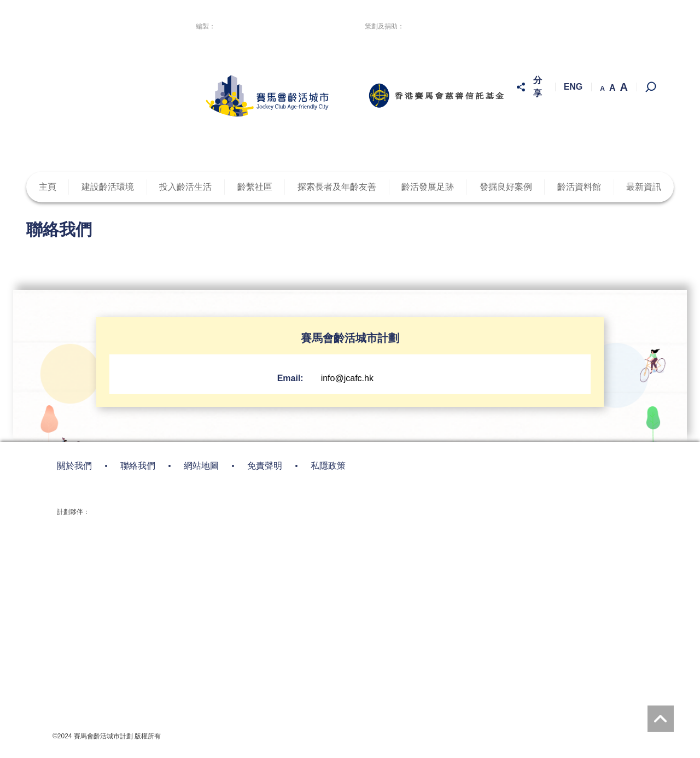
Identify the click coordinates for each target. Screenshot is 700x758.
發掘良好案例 (506, 187)
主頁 (48, 187)
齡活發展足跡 (428, 187)
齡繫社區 (255, 187)
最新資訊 (644, 187)
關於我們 (74, 466)
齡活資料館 (579, 187)
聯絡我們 (138, 466)
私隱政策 (328, 466)
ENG (573, 87)
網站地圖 (201, 466)
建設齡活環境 (108, 187)
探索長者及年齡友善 (337, 187)
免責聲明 (265, 466)
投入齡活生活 (185, 187)
